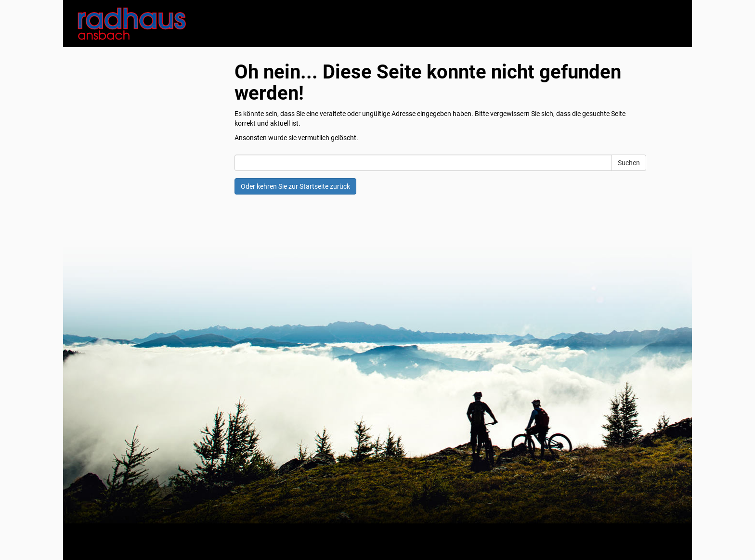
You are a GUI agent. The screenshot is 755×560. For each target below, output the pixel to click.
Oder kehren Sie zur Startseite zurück (295, 186)
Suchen (629, 163)
